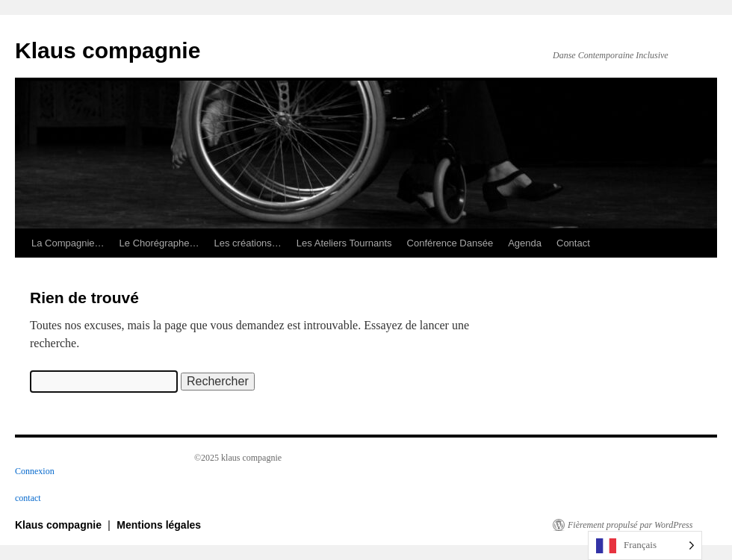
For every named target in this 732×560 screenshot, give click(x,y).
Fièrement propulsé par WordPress (630, 525)
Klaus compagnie (108, 50)
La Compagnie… (68, 243)
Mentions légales (159, 525)
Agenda (525, 243)
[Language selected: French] (645, 545)
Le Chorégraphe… (159, 243)
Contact (573, 243)
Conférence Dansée (450, 243)
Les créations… (248, 243)
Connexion (35, 471)
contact (28, 498)
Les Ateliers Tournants (344, 243)
